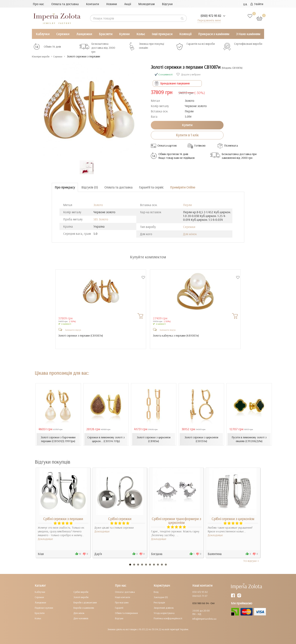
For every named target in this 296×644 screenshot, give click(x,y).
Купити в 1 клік (187, 135)
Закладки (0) (161, 597)
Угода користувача (164, 613)
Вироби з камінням (84, 608)
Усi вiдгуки (251, 561)
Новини (112, 4)
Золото (98, 205)
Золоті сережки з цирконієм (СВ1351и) (201, 439)
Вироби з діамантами (85, 602)
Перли (187, 205)
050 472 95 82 (200, 592)
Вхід (156, 592)
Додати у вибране (188, 74)
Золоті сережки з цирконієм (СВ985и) (154, 439)
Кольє (141, 34)
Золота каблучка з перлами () (177, 336)
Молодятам (146, 4)
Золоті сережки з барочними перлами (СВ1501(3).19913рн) (58, 439)
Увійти (257, 4)
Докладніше (45, 539)
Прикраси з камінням (214, 34)
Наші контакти (123, 597)
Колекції (185, 34)
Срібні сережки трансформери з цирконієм (176, 520)
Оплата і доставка (125, 592)
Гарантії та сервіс (151, 187)
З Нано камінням (248, 34)
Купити (187, 125)
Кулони (124, 34)
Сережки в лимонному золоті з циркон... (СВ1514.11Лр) (106, 439)
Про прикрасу (65, 187)
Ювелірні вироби (44, 56)
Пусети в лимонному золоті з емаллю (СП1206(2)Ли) (249, 439)
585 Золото (101, 219)
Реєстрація (159, 602)
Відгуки (167, 4)
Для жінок (190, 234)
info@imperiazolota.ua (204, 619)
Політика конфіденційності (168, 618)
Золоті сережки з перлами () (82, 336)
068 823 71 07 (200, 596)
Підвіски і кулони (44, 608)
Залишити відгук (73, 330)
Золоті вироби (81, 597)
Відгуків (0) (90, 187)
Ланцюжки (84, 34)
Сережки (63, 34)
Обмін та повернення (126, 613)
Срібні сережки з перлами (63, 519)
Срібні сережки (120, 519)
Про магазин (122, 602)
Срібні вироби (81, 592)
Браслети (106, 34)
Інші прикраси (162, 34)
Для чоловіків (81, 618)
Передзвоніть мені (208, 20)
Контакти (92, 4)
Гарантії (119, 608)
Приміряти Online (183, 187)
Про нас (38, 4)
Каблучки (43, 34)
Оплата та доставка (65, 4)
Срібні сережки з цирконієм (233, 519)
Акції (128, 4)
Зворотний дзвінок (164, 608)
